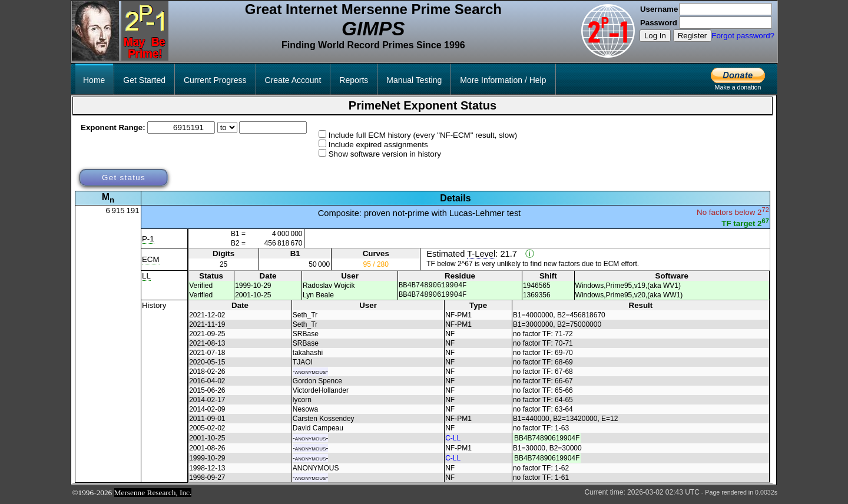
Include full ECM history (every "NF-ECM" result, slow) (423, 135)
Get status (124, 178)
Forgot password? (743, 36)
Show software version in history (385, 154)
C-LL (453, 442)
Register (693, 36)
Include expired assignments (378, 145)
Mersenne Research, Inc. (153, 496)
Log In (655, 36)
